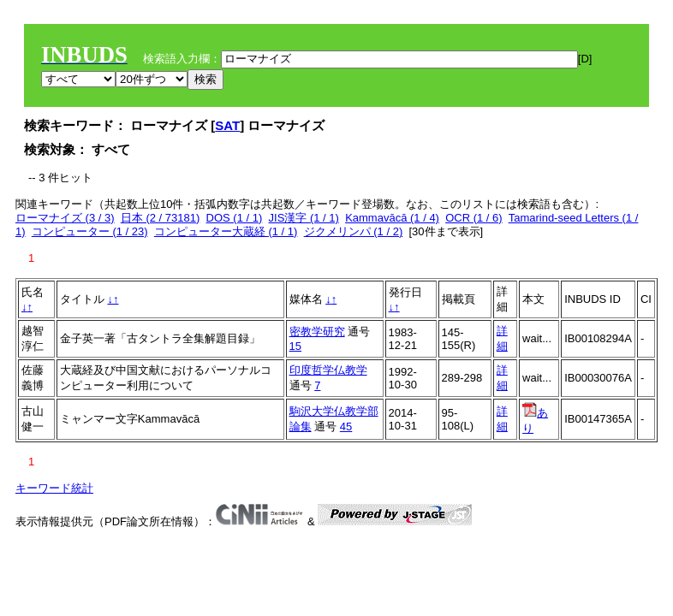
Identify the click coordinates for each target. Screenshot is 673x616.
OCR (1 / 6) (473, 218)
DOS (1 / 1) (235, 218)
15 (295, 346)
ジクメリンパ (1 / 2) (354, 231)
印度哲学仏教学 (328, 370)
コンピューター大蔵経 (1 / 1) (226, 231)
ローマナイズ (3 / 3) (65, 218)
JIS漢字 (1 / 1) (304, 218)
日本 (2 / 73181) (161, 218)
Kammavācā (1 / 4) (392, 218)
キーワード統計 (54, 488)
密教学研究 (317, 332)
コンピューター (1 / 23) (90, 231)
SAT (227, 125)
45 (346, 426)
